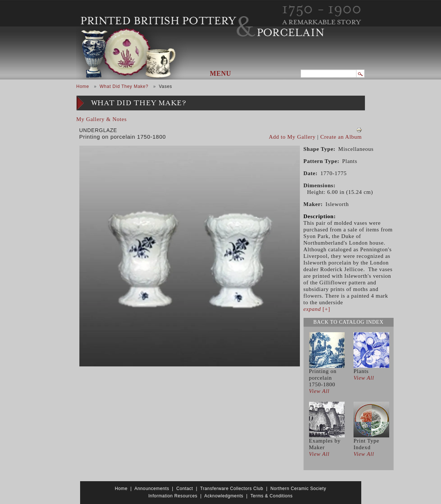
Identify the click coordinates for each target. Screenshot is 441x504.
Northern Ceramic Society (298, 489)
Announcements (152, 489)
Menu (220, 74)
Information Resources (173, 496)
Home (83, 86)
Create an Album (341, 137)
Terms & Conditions (271, 496)
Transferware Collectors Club (232, 489)
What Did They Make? (124, 86)
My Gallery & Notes (102, 119)
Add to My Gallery (292, 137)
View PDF (359, 130)
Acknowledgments (224, 496)
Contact (185, 489)
